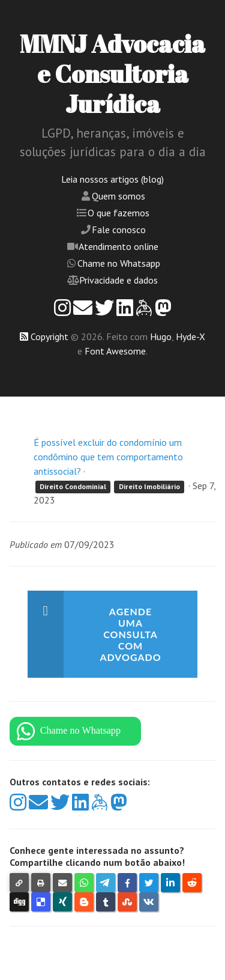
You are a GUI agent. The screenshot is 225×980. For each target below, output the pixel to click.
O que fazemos (118, 213)
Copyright (49, 336)
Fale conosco (119, 230)
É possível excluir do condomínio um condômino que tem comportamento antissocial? (108, 457)
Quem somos (118, 196)
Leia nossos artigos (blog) (112, 179)
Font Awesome (115, 351)
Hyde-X (190, 336)
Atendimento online (118, 246)
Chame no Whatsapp (119, 263)
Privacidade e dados (118, 280)
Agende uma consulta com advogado (130, 634)
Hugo (161, 336)
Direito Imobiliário (149, 486)
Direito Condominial (73, 486)
